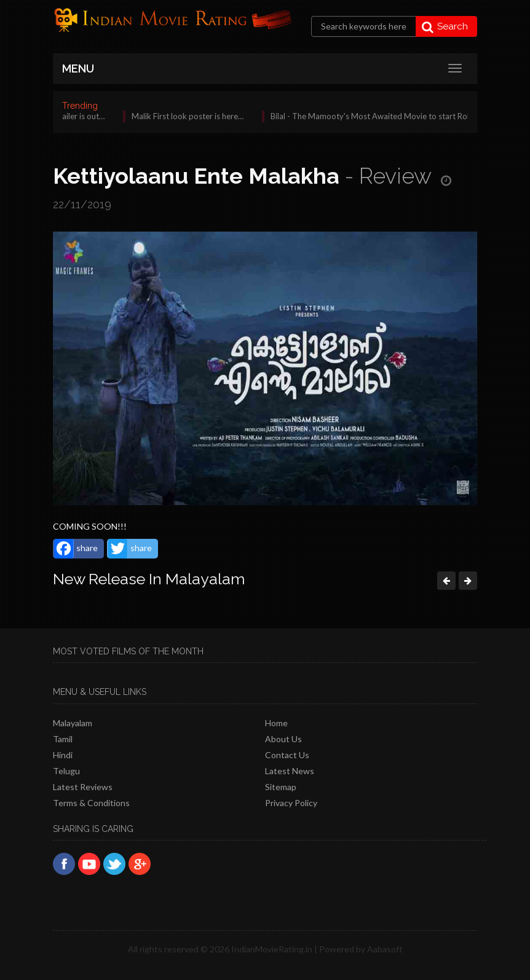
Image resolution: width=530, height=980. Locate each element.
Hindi (63, 755)
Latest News (290, 771)
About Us (283, 739)
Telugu (66, 771)
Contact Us (287, 755)
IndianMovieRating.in (272, 949)
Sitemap (281, 787)
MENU (78, 69)
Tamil (63, 739)
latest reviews (83, 787)
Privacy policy (291, 803)
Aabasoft (385, 949)
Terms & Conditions (91, 803)
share (76, 549)
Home (276, 723)
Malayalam (73, 723)
